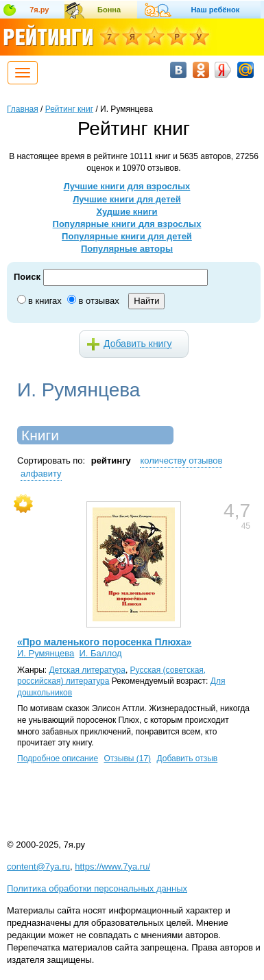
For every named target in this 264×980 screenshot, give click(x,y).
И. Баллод (101, 653)
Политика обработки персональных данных (97, 888)
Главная (23, 109)
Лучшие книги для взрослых (127, 186)
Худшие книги (127, 212)
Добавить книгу (138, 344)
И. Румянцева (46, 653)
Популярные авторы (127, 249)
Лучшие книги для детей (127, 199)
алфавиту (41, 474)
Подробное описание (58, 758)
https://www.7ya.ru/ (112, 867)
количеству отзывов (181, 461)
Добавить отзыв (187, 758)
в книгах (45, 301)
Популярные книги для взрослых (127, 224)
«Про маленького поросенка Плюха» (104, 642)
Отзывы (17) (127, 758)
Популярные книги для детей (127, 236)
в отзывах (98, 301)
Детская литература (87, 670)
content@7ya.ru (38, 867)
